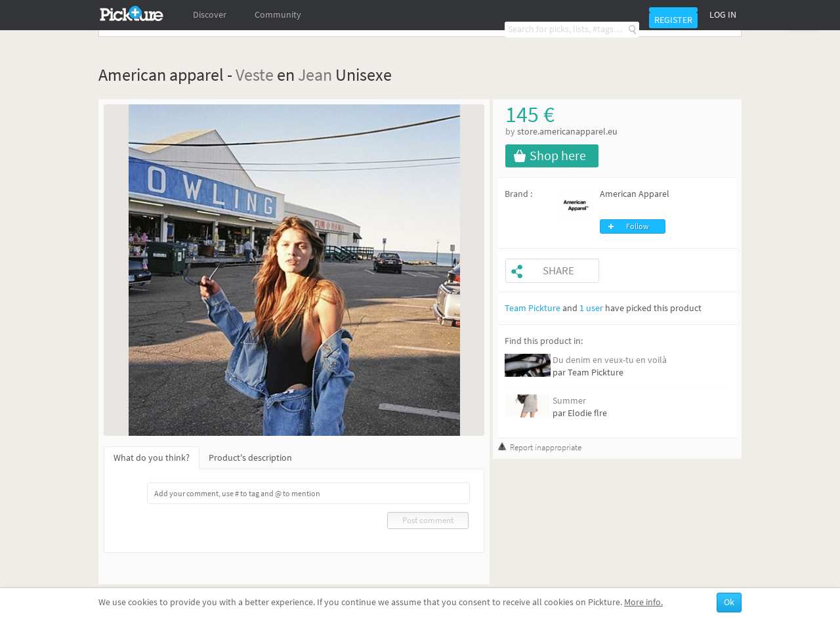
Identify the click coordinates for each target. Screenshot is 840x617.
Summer (569, 401)
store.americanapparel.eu (567, 132)
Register (673, 20)
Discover (210, 15)
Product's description (250, 458)
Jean (315, 74)
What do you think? (152, 458)
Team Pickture (533, 308)
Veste (255, 74)
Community (278, 15)
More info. (643, 602)
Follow (638, 226)
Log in (723, 15)
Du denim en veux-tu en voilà (610, 360)
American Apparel (635, 194)
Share (558, 271)
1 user (591, 308)
